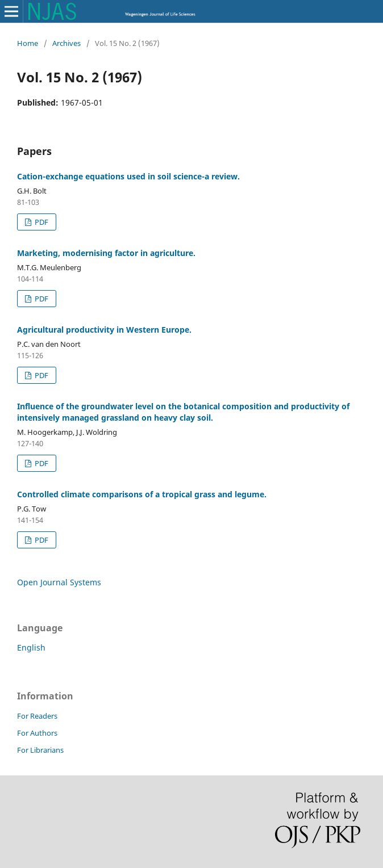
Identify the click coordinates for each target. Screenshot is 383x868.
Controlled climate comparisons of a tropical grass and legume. (142, 494)
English (31, 647)
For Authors (37, 733)
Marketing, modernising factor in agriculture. (106, 253)
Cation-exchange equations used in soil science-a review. (128, 176)
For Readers (37, 716)
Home (28, 43)
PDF (41, 222)
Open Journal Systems (59, 582)
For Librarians (40, 750)
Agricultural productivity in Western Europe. (104, 330)
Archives (66, 43)
